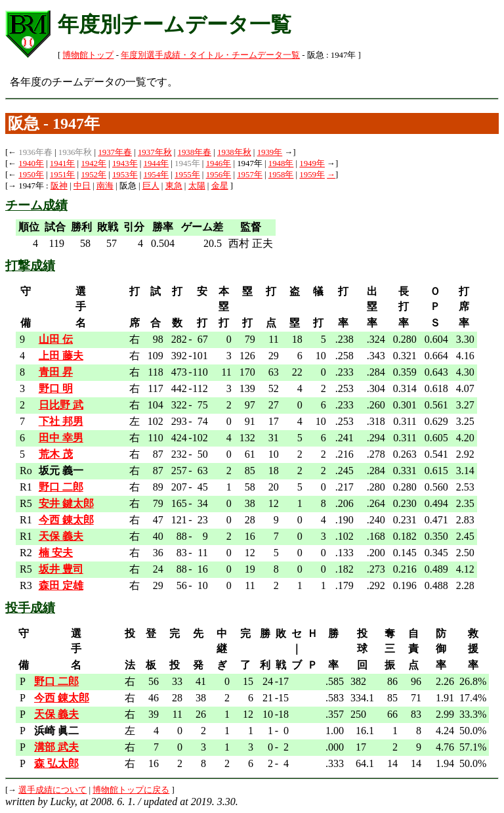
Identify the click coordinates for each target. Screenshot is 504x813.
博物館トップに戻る (131, 790)
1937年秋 (155, 152)
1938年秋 (234, 152)
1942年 (94, 164)
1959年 (312, 175)
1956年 (219, 175)
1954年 (157, 175)
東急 (174, 186)
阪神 (59, 186)
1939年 (270, 152)
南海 (105, 186)
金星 (220, 186)
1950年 (31, 175)
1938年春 (195, 152)
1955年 (187, 175)
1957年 (250, 175)
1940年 (31, 164)
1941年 (63, 164)
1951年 (63, 175)
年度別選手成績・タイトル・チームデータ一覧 (210, 55)
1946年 (219, 164)
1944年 (157, 164)
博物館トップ (88, 55)
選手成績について (52, 790)
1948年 (281, 164)
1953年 (125, 175)
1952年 (94, 175)
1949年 (312, 164)
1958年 (281, 175)
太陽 (197, 186)
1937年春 (115, 152)
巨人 (151, 186)
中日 (82, 186)
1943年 (125, 164)
